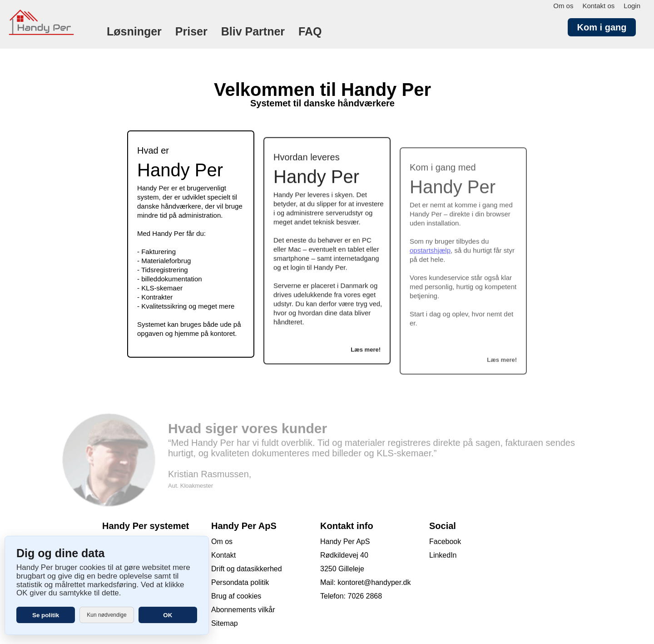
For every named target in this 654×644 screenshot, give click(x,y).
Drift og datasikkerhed (247, 569)
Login (632, 5)
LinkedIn (443, 555)
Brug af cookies (236, 596)
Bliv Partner (253, 31)
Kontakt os (598, 5)
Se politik (46, 615)
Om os (563, 5)
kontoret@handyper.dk (374, 582)
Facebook (445, 542)
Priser (191, 31)
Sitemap (225, 623)
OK (168, 615)
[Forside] (45, 45)
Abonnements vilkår (243, 610)
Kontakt (223, 555)
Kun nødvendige (107, 615)
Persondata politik (240, 582)
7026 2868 (365, 596)
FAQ (310, 31)
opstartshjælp (430, 257)
